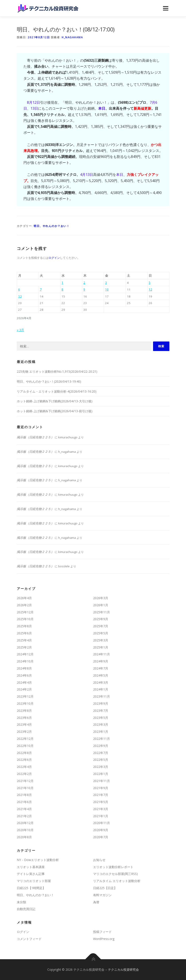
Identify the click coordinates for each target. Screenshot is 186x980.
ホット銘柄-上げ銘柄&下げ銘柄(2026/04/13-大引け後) (55, 401)
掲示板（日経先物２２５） (35, 437)
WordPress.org (104, 939)
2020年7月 (101, 837)
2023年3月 (101, 724)
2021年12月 (25, 781)
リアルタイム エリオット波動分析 (117, 881)
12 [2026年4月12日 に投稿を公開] (150, 289)
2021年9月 (101, 788)
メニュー (166, 8)
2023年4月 (24, 724)
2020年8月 (24, 837)
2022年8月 (24, 753)
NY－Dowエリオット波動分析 (38, 860)
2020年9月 (101, 830)
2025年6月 (24, 633)
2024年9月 (101, 661)
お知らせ (99, 860)
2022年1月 (101, 774)
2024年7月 (101, 668)
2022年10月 (25, 746)
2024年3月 (101, 682)
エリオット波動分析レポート (113, 867)
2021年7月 (101, 795)
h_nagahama (72, 37)
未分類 (21, 902)
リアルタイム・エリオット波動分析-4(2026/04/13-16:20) (57, 391)
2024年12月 (25, 654)
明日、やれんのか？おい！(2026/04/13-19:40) (49, 381)
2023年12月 (25, 696)
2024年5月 (101, 675)
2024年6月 (24, 675)
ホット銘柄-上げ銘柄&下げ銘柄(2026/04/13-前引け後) (55, 411)
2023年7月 (101, 711)
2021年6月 (24, 802)
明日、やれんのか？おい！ (52, 226)
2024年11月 (102, 654)
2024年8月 (24, 668)
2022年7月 (101, 753)
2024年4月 (24, 682)
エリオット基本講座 (31, 867)
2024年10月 (25, 661)
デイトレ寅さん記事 (31, 874)
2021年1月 (101, 816)
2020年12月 (25, 823)
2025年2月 (24, 647)
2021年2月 (24, 816)
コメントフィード (29, 939)
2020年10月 (25, 830)
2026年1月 (101, 605)
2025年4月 (24, 640)
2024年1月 (101, 689)
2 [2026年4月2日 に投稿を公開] (84, 283)
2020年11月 (102, 823)
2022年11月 (102, 739)
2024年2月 (24, 689)
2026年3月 (101, 598)
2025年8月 (24, 626)
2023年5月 (101, 718)
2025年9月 (101, 619)
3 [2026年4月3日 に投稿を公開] (106, 283)
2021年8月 (24, 795)
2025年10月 (25, 619)
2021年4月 (24, 809)
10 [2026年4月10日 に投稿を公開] (107, 289)
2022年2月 (24, 774)
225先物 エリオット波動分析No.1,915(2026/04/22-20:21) (57, 371)
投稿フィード (102, 932)
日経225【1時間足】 (31, 888)
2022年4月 (24, 767)
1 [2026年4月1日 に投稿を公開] (62, 283)
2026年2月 (24, 605)
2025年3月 (101, 640)
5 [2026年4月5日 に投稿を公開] (150, 283)
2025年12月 (25, 612)
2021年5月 (101, 802)
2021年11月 (102, 781)
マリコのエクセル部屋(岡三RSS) (115, 874)
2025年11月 (102, 612)
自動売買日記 (26, 909)
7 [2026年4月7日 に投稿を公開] (41, 289)
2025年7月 (101, 626)
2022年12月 (25, 739)
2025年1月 (101, 647)
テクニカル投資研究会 (123, 969)
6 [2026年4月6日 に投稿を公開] (19, 289)
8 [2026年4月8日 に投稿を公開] (62, 289)
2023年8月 (24, 711)
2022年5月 (101, 760)
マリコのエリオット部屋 (34, 881)
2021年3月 (101, 809)
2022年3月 (101, 767)
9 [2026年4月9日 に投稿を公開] (84, 289)
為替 (96, 902)
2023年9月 (101, 703)
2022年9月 (101, 746)
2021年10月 (25, 788)
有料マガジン (102, 895)
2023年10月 (25, 703)
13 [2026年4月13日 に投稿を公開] (20, 296)
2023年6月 (24, 718)
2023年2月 (24, 732)
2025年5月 (101, 633)
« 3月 (20, 330)
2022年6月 (24, 760)
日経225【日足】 (105, 888)
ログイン (54, 258)
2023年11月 (102, 696)
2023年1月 (101, 732)
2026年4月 (24, 598)
